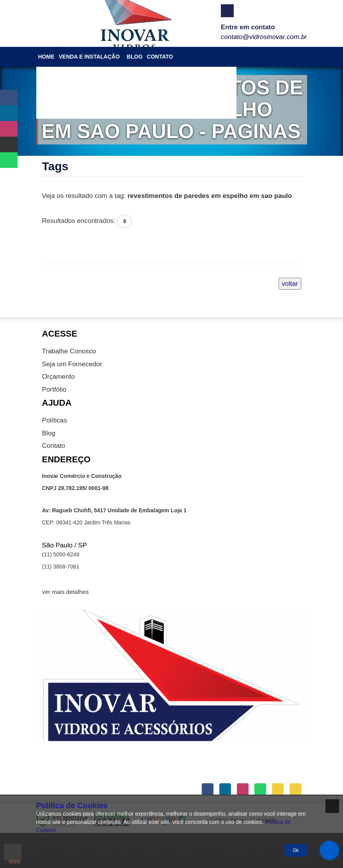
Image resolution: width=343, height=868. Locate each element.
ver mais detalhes (66, 592)
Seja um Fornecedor (72, 364)
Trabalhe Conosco (69, 351)
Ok (296, 850)
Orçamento (59, 377)
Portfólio (54, 389)
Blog (49, 433)
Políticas (55, 420)
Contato (54, 446)
